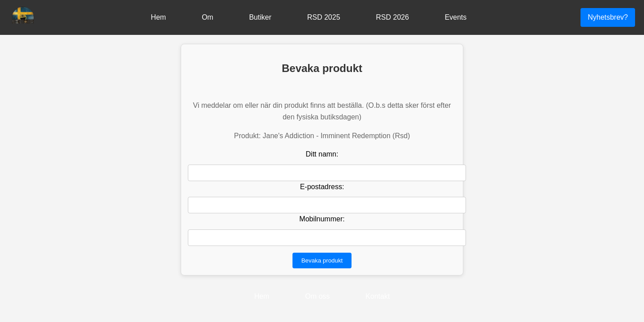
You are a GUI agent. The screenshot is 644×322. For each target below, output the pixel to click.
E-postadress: (322, 187)
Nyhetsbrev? (608, 17)
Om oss (317, 296)
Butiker (260, 17)
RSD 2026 (393, 17)
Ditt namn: (322, 154)
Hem (158, 17)
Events (455, 17)
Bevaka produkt (322, 261)
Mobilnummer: (322, 219)
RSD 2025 (324, 17)
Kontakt (377, 296)
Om (208, 17)
